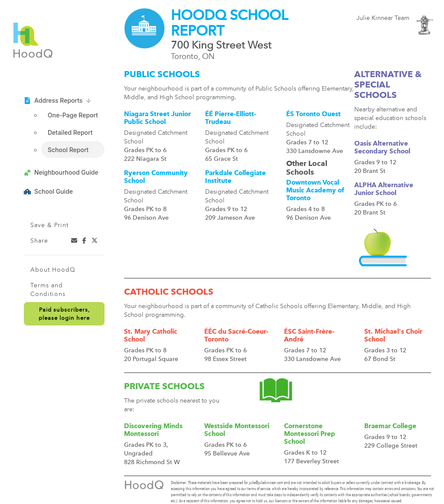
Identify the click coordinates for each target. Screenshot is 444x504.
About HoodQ (53, 270)
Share (39, 241)
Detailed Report (70, 132)
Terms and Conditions (48, 290)
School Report (68, 150)
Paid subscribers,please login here (64, 314)
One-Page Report (73, 115)
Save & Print (49, 225)
